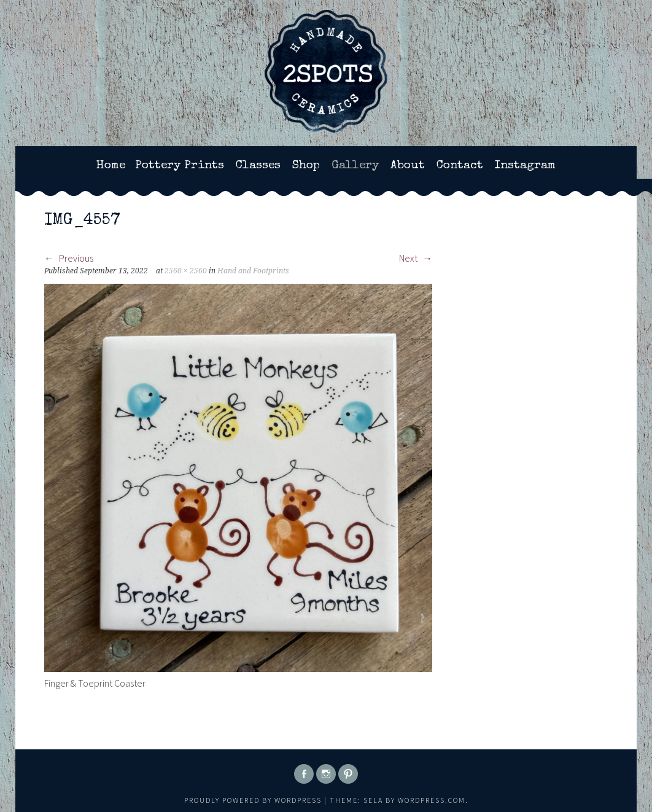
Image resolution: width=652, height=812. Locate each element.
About (408, 166)
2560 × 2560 (186, 271)
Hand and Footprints (253, 271)
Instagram (525, 166)
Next (416, 258)
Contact (460, 166)
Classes (258, 166)
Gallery (355, 166)
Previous (69, 258)
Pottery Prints (180, 166)
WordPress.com (432, 800)
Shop (306, 166)
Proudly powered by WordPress (253, 800)
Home (111, 166)
